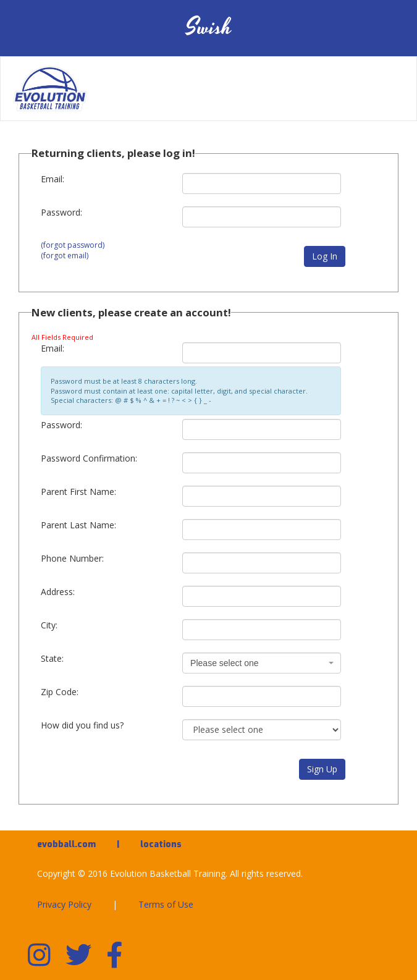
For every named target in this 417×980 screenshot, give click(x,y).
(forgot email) (65, 256)
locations (161, 844)
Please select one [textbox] (225, 663)
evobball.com (66, 844)
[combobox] (262, 663)
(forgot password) (73, 245)
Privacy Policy (64, 904)
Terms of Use (166, 904)
